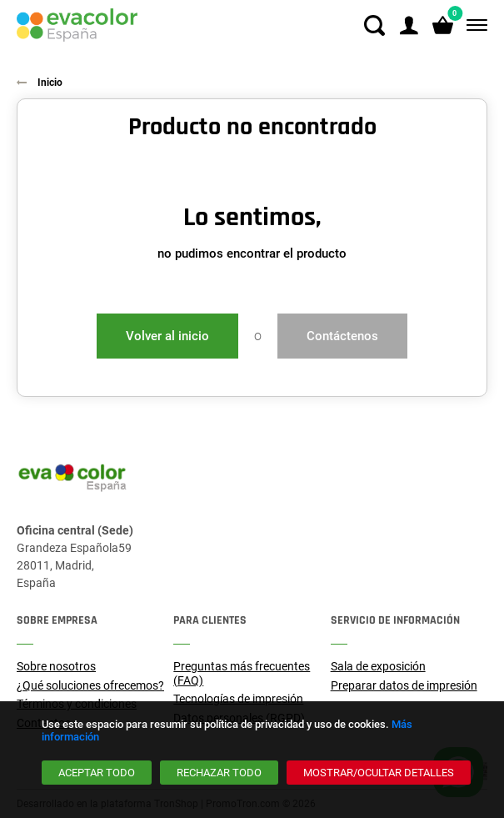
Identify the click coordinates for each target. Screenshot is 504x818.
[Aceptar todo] (97, 773)
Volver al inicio (167, 336)
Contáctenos (342, 336)
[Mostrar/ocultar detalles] (379, 773)
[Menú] (474, 25)
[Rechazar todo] (219, 773)
